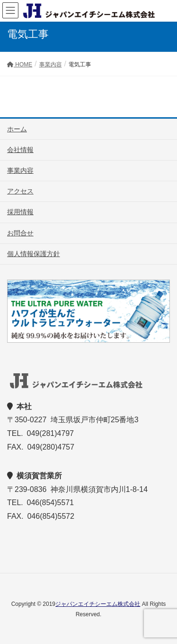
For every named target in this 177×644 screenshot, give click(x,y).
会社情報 (20, 150)
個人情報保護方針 (34, 254)
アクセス (20, 191)
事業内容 (20, 170)
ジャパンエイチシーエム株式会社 (98, 604)
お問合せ (20, 233)
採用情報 (20, 212)
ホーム (17, 129)
